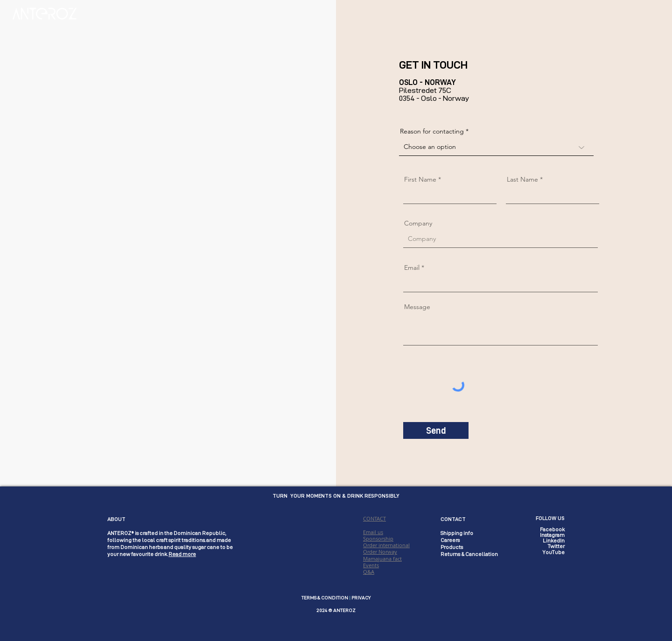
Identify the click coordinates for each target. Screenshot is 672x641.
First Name (420, 179)
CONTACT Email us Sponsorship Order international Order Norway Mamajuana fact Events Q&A (386, 545)
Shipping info (457, 533)
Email (412, 268)
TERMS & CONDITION (325, 598)
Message (417, 307)
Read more (182, 554)
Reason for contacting (432, 131)
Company (418, 223)
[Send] (436, 430)
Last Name (522, 179)
